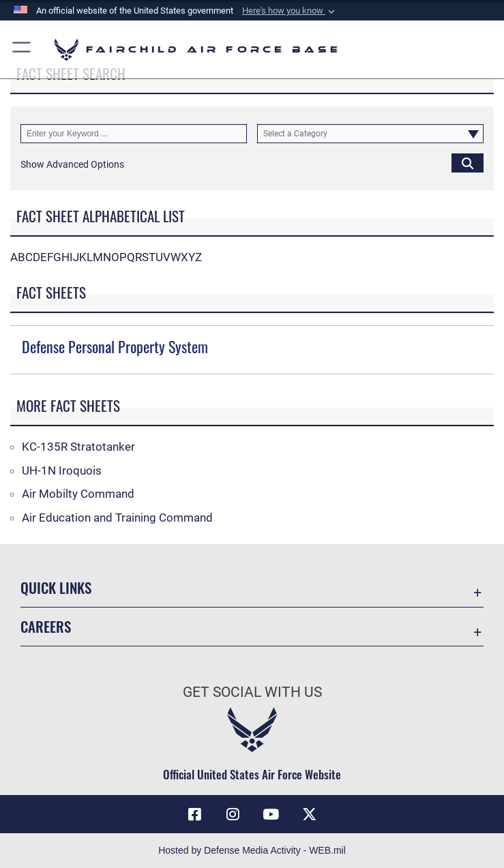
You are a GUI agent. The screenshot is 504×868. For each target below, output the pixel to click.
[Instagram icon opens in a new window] (233, 814)
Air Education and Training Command (117, 518)
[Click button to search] (468, 163)
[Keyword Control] (134, 134)
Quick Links (56, 587)
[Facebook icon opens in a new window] (195, 814)
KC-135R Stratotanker (78, 447)
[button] (290, 11)
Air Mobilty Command (78, 494)
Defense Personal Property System (115, 346)
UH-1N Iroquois (62, 470)
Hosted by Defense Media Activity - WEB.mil (252, 850)
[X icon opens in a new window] (309, 814)
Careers (46, 626)
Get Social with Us (252, 692)
